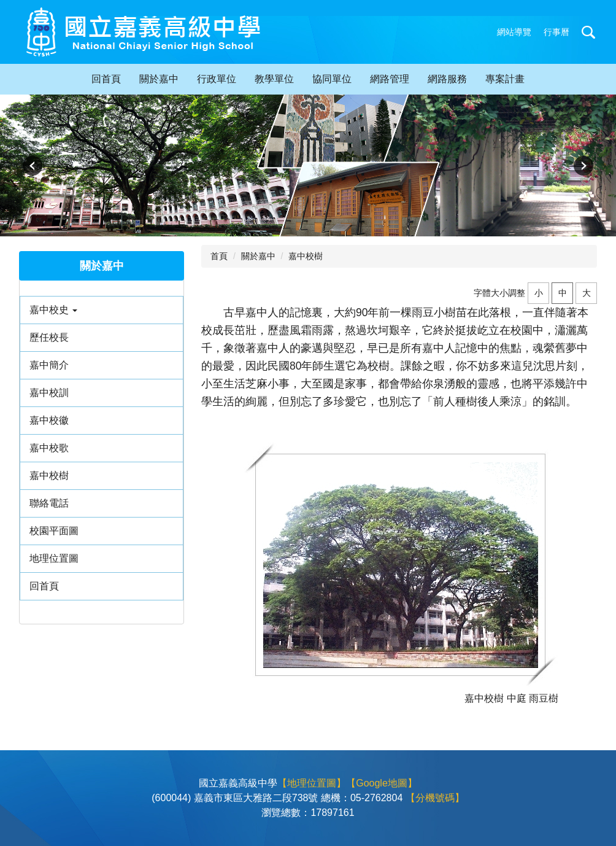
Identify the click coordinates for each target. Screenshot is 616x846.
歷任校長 (49, 337)
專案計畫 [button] (505, 79)
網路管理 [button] (390, 79)
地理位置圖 (54, 558)
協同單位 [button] (332, 79)
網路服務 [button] (447, 79)
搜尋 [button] (588, 32)
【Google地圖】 (382, 783)
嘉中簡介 (49, 365)
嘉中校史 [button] (53, 310)
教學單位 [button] (274, 79)
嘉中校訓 (49, 393)
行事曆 (556, 32)
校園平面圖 (54, 531)
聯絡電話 (49, 503)
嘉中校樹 (49, 475)
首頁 (219, 256)
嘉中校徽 (49, 420)
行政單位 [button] (217, 79)
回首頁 (106, 79)
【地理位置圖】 (312, 783)
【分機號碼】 (435, 798)
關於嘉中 (258, 256)
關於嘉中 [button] (159, 79)
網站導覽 (514, 32)
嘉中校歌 (49, 448)
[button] (33, 166)
